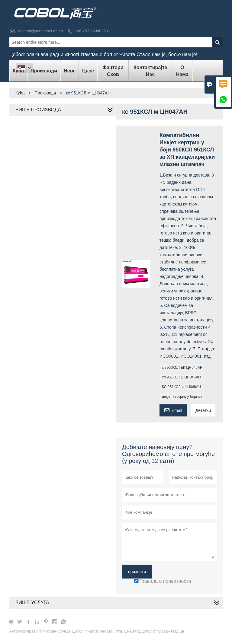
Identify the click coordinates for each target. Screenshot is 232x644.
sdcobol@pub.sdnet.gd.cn (40, 31)
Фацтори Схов (113, 71)
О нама (182, 71)
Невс (70, 71)
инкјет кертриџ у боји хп (182, 397)
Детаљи (203, 410)
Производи (44, 71)
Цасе (88, 71)
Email (173, 410)
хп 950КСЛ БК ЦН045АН (182, 368)
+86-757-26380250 (91, 31)
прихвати (137, 572)
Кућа (20, 93)
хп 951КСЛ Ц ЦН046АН (181, 377)
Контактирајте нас (150, 71)
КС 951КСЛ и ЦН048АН (181, 387)
